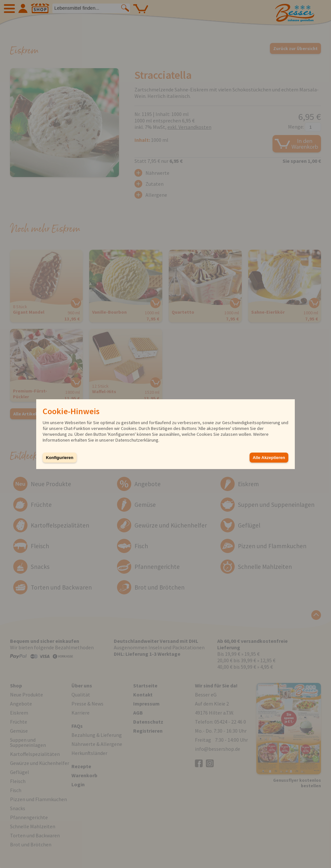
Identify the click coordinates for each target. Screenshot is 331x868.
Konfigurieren (60, 458)
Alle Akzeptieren (269, 458)
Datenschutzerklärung (137, 440)
